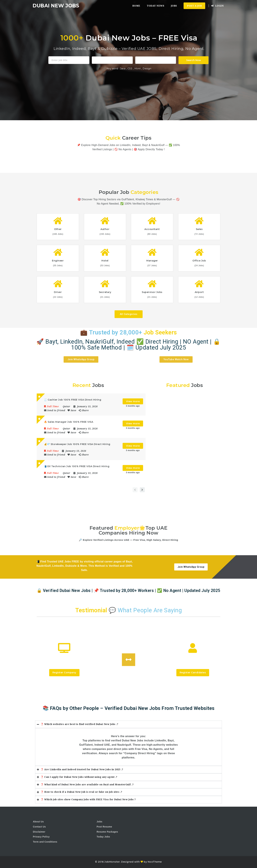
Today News (156, 6)
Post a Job (194, 6)
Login (217, 6)
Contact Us (39, 827)
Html (138, 69)
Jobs (174, 6)
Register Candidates (193, 672)
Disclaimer (39, 832)
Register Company (64, 672)
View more (133, 401)
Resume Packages (107, 832)
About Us (38, 822)
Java (123, 69)
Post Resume (104, 827)
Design (147, 69)
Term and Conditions (45, 842)
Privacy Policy (41, 837)
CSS (130, 69)
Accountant (112, 60)
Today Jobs (103, 837)
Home (136, 6)
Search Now (194, 60)
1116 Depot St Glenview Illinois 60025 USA (156, 60)
